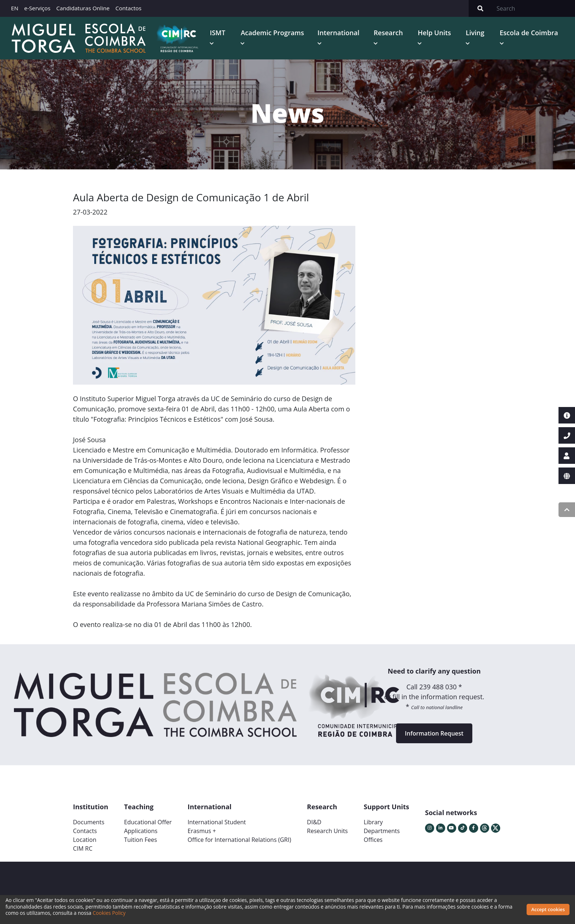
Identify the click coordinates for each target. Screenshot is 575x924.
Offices (373, 840)
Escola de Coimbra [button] (529, 33)
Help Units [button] (434, 33)
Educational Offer (148, 822)
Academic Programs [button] (272, 33)
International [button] (338, 33)
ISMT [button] (217, 33)
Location (85, 840)
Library (373, 822)
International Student (217, 822)
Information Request (434, 733)
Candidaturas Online (83, 8)
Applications (141, 831)
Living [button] (475, 33)
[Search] (534, 8)
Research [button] (388, 33)
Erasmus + (202, 831)
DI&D (314, 822)
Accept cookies (548, 909)
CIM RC (83, 848)
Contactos (129, 8)
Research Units (327, 831)
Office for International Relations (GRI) (239, 840)
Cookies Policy (109, 913)
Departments (382, 831)
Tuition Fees (140, 840)
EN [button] (15, 8)
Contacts (85, 831)
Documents (89, 822)
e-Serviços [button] (37, 8)
